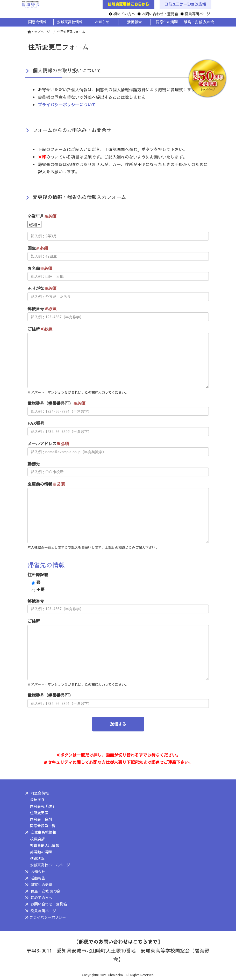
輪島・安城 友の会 (46, 891)
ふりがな (42, 288)
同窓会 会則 (41, 819)
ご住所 (40, 329)
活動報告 (38, 878)
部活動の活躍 (41, 852)
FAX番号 (36, 423)
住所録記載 (38, 574)
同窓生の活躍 (41, 885)
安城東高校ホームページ (50, 865)
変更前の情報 (46, 484)
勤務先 (34, 464)
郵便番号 (42, 309)
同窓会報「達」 (43, 806)
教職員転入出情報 (45, 845)
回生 (38, 248)
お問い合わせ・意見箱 (160, 14)
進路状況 (37, 858)
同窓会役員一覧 (43, 826)
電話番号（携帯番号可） (56, 403)
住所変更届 (39, 813)
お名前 (40, 268)
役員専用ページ (197, 14)
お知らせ (38, 872)
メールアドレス (48, 443)
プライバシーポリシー (48, 917)
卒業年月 (42, 216)
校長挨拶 (37, 839)
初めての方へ (124, 14)
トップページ (39, 32)
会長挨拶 (37, 799)
